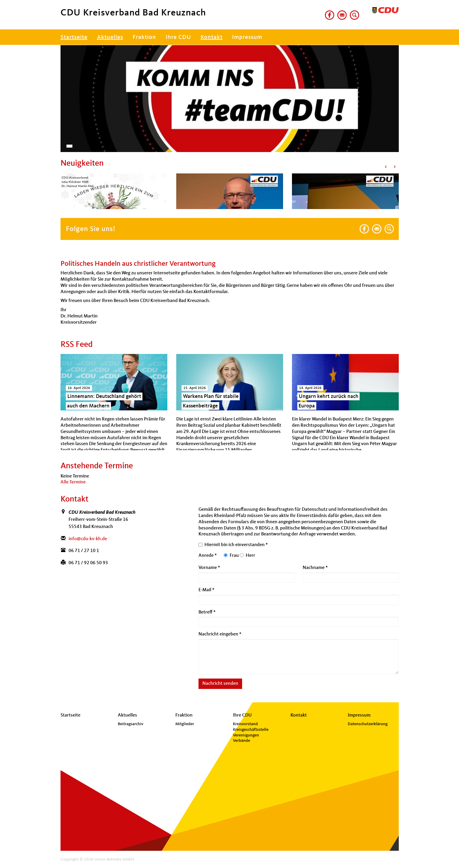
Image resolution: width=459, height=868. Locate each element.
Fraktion (144, 37)
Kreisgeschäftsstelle (251, 730)
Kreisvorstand (245, 724)
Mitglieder (185, 724)
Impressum (247, 37)
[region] (230, 96)
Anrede (208, 556)
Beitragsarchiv (131, 724)
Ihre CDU (178, 37)
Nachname (315, 568)
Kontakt (212, 37)
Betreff (207, 612)
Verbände (242, 741)
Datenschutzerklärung (368, 724)
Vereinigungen (246, 735)
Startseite (74, 37)
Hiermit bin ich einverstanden (236, 545)
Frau (234, 556)
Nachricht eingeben (220, 634)
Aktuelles (110, 37)
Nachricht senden (220, 684)
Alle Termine (73, 482)
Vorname (209, 568)
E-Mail (207, 590)
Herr (250, 556)
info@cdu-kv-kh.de (88, 539)
